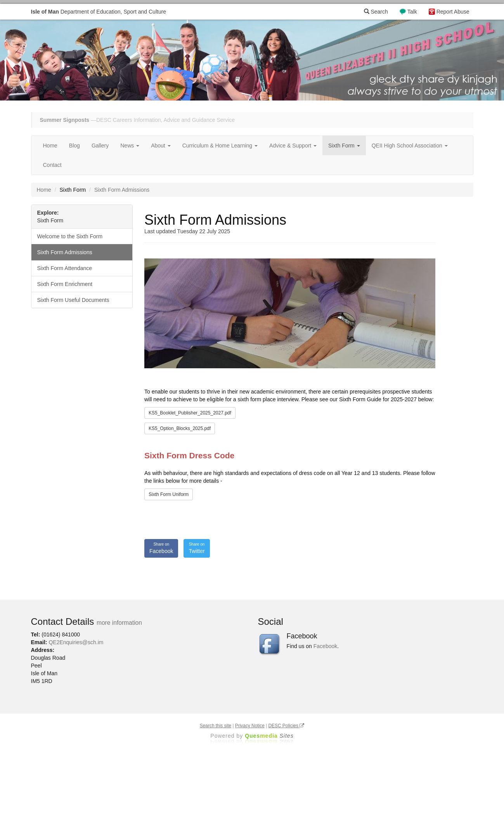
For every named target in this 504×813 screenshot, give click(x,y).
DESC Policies (287, 726)
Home (50, 146)
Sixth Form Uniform (169, 494)
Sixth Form (344, 146)
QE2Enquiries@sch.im (76, 642)
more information (119, 623)
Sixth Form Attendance (65, 268)
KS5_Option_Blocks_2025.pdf (180, 428)
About (161, 146)
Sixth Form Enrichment (65, 284)
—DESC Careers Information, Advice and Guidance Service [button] (138, 120)
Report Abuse (453, 12)
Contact (52, 165)
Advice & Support (293, 146)
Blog (74, 146)
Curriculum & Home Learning (220, 146)
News (130, 146)
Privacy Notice (250, 726)
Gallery (100, 146)
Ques (269, 736)
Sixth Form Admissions (65, 252)
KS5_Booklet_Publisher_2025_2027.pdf (190, 413)
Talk (412, 12)
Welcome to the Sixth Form (70, 236)
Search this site (216, 726)
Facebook (161, 548)
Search (376, 12)
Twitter (197, 548)
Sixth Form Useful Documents (73, 300)
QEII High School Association (410, 146)
